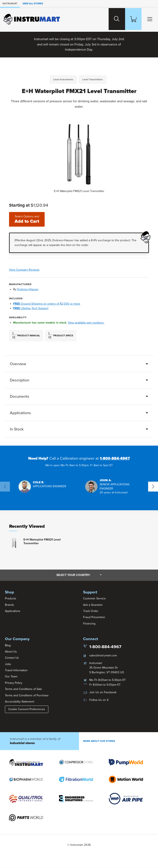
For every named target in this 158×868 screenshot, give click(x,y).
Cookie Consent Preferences (27, 709)
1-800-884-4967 (115, 459)
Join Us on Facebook (103, 693)
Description (20, 380)
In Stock (17, 429)
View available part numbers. (86, 323)
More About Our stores (99, 741)
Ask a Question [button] (93, 605)
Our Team (11, 677)
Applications (20, 413)
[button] (42, 487)
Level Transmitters (93, 79)
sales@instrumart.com (103, 655)
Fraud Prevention (94, 617)
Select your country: (79, 575)
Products (11, 599)
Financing (89, 624)
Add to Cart (27, 219)
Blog (8, 645)
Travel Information (16, 671)
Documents (20, 397)
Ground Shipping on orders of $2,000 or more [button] (47, 304)
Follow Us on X (99, 700)
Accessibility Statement (20, 702)
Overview (18, 364)
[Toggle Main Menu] (149, 19)
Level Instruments (63, 79)
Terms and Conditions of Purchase (27, 695)
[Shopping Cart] (131, 19)
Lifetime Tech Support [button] (31, 308)
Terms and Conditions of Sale (23, 689)
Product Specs (61, 336)
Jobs (8, 664)
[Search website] (113, 19)
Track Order (91, 611)
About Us (11, 652)
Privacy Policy (14, 683)
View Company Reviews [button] (37, 270)
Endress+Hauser (28, 290)
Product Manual (26, 336)
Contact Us (12, 658)
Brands (9, 605)
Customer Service (94, 599)
